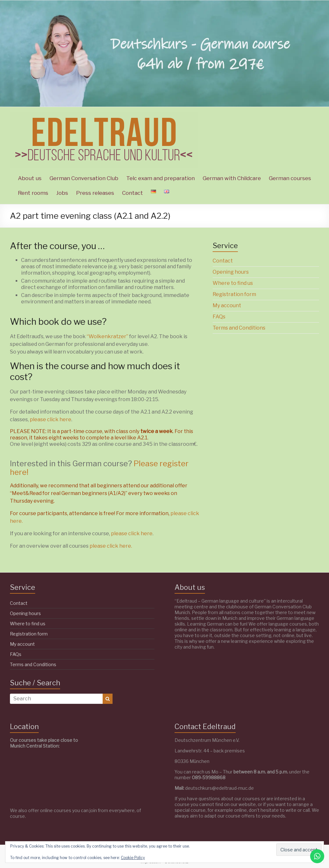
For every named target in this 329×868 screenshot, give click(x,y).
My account (227, 305)
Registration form (234, 294)
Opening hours (231, 272)
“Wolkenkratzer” (108, 336)
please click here (51, 419)
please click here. (111, 546)
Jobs (62, 193)
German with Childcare (232, 178)
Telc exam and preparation (161, 178)
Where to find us (233, 283)
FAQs (219, 317)
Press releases (95, 193)
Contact (133, 193)
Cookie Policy (133, 858)
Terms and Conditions (239, 328)
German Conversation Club (84, 178)
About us (30, 178)
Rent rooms (33, 193)
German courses (290, 178)
